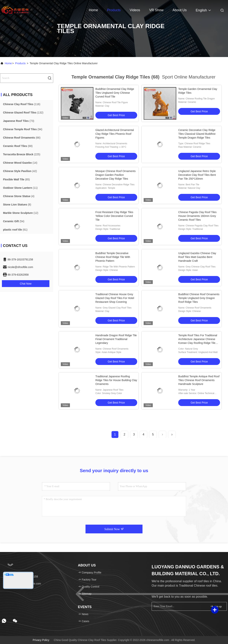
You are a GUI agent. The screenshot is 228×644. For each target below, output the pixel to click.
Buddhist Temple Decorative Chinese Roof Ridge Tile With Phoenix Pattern (113, 257)
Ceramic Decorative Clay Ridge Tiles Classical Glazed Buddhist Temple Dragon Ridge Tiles (197, 134)
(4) (19, 196)
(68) (18, 146)
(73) (19, 121)
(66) (22, 138)
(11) (20, 188)
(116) (22, 104)
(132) (23, 113)
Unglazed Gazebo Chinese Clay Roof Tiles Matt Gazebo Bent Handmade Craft (197, 257)
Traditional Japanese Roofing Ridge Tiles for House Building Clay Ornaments (116, 380)
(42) (20, 171)
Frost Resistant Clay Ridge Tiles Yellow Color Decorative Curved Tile (114, 216)
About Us (180, 10)
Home (93, 10)
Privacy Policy (41, 640)
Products (114, 10)
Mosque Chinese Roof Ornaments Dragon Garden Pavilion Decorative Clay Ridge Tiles (116, 175)
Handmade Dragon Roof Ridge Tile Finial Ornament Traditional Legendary (116, 339)
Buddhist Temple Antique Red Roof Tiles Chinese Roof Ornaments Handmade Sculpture (199, 380)
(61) (15, 230)
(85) (16, 179)
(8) (17, 205)
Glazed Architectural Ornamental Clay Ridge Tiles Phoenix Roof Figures (115, 134)
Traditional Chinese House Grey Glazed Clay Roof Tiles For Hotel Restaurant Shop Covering (115, 298)
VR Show (156, 10)
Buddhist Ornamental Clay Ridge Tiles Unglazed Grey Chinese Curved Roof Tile (115, 93)
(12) (21, 213)
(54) (14, 221)
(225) (22, 154)
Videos (135, 10)
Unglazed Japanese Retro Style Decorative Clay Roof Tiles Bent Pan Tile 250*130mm (197, 175)
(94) (23, 129)
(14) (20, 163)
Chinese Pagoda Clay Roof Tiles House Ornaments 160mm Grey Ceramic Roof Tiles (197, 216)
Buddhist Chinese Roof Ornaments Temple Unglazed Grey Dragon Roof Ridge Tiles (199, 298)
